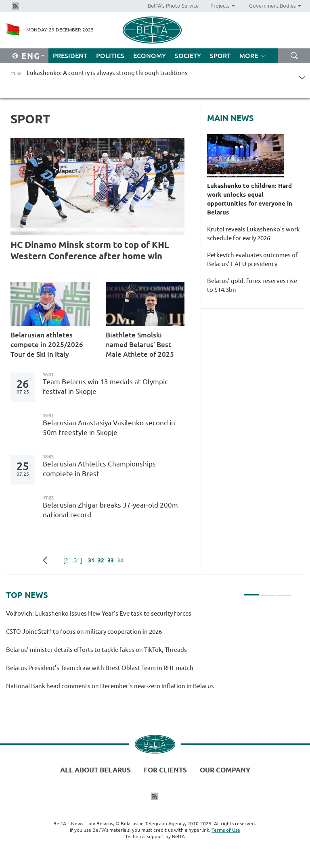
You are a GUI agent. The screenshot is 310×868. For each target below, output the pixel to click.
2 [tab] (268, 591)
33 (111, 560)
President (70, 56)
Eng (31, 56)
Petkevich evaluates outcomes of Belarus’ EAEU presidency (252, 259)
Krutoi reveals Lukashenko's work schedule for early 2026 (253, 234)
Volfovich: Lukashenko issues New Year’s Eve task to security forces (99, 613)
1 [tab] (252, 591)
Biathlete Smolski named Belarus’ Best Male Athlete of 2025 (141, 344)
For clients (165, 770)
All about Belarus (95, 770)
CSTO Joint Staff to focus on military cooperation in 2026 (84, 632)
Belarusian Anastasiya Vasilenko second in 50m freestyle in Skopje (109, 428)
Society (188, 56)
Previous (45, 560)
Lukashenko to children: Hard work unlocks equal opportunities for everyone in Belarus (250, 199)
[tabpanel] (149, 653)
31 (91, 560)
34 (120, 560)
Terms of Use (226, 830)
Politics (110, 56)
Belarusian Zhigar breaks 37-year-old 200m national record (110, 510)
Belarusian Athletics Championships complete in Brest (99, 469)
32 (101, 560)
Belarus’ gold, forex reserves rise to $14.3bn (252, 285)
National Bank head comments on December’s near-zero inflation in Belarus (110, 686)
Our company (225, 770)
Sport (220, 56)
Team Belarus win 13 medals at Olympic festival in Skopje (105, 386)
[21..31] (73, 560)
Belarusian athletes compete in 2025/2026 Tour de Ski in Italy (47, 344)
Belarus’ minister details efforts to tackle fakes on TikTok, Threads (96, 650)
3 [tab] (284, 591)
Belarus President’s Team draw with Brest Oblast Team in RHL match (100, 668)
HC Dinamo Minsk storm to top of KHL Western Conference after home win (90, 250)
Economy (150, 56)
